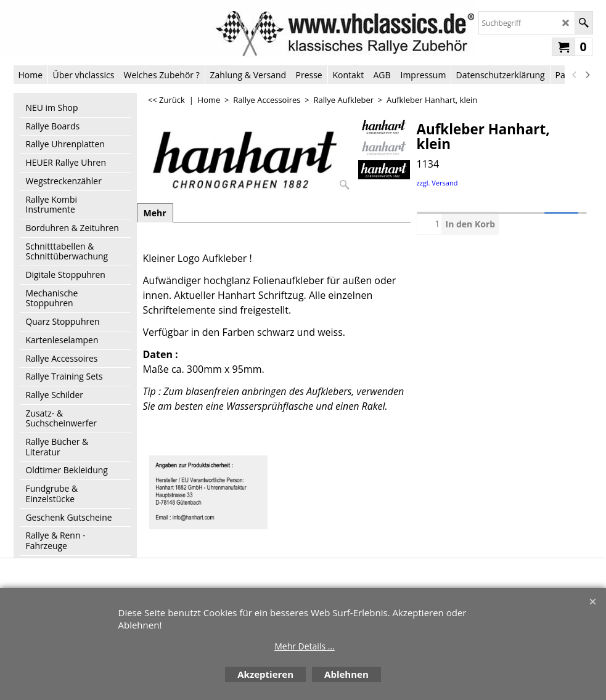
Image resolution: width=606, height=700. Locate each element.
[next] (588, 75)
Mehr (155, 213)
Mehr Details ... (305, 646)
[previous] (575, 75)
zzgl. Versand (437, 183)
